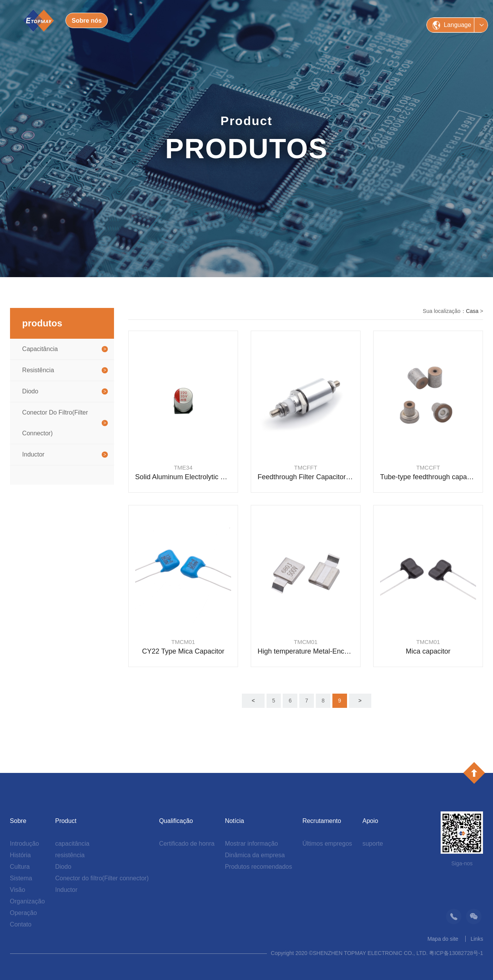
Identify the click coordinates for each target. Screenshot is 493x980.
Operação (23, 913)
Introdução (25, 844)
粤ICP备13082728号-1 (456, 953)
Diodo (30, 391)
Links (477, 939)
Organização (28, 901)
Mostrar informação (252, 844)
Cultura (20, 867)
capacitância (40, 349)
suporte (373, 844)
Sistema (21, 878)
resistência (38, 370)
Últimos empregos (327, 844)
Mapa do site (443, 939)
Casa (472, 311)
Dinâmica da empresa (255, 855)
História (20, 855)
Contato (21, 924)
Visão (18, 890)
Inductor (34, 454)
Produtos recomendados (258, 867)
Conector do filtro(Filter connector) (55, 423)
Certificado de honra (187, 844)
